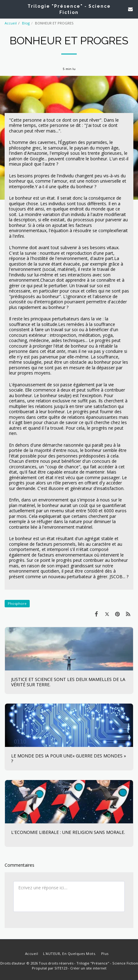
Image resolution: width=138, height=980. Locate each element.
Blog (26, 23)
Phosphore (17, 603)
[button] (7, 9)
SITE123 (61, 968)
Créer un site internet (88, 968)
